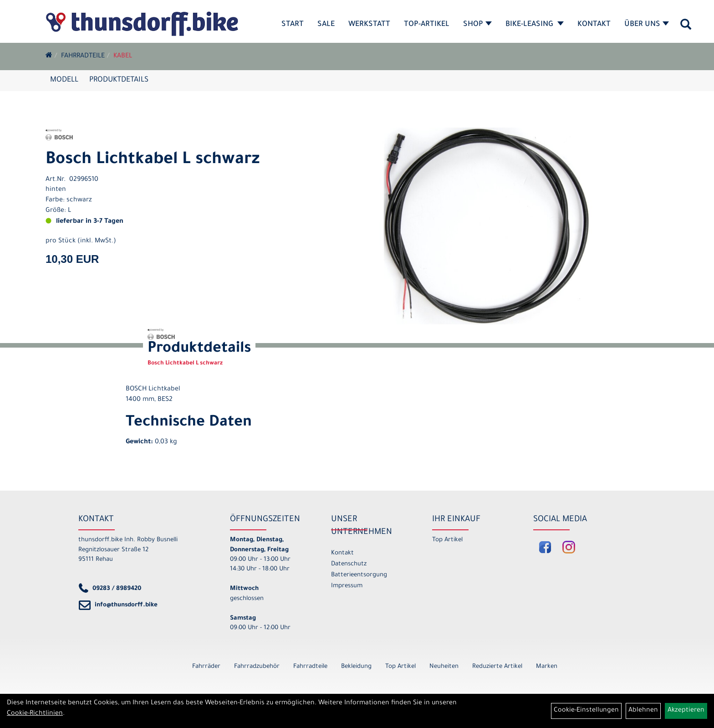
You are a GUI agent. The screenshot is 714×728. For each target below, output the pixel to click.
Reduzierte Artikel (497, 667)
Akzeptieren (686, 711)
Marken (547, 667)
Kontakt (594, 25)
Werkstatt (369, 25)
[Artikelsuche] (686, 28)
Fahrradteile (83, 56)
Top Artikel (447, 540)
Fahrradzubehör (257, 667)
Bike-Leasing (535, 25)
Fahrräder (206, 667)
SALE (326, 25)
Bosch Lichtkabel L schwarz (153, 160)
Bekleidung (356, 667)
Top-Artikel (427, 25)
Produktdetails (119, 80)
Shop (477, 25)
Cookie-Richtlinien (35, 714)
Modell (64, 80)
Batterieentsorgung (359, 575)
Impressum (347, 586)
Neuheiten (444, 667)
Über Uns (647, 25)
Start (293, 25)
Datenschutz (349, 564)
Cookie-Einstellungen (586, 711)
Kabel (123, 56)
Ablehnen (643, 711)
